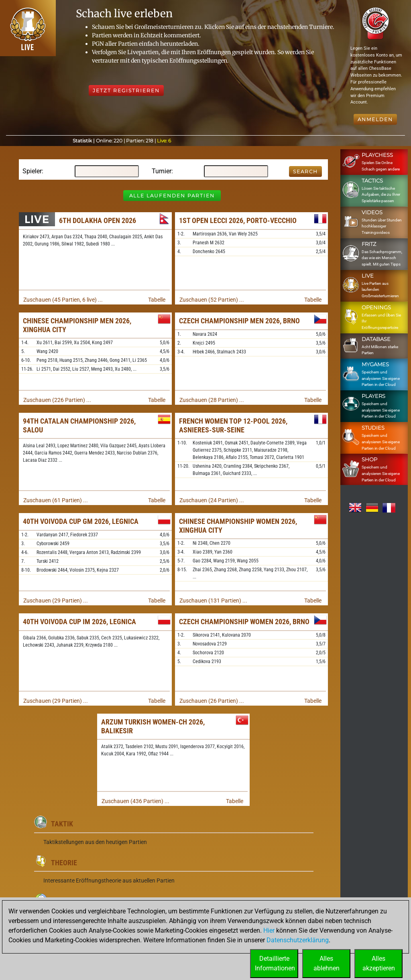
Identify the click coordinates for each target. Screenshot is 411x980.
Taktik (62, 824)
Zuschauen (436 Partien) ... (135, 801)
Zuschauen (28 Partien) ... (212, 400)
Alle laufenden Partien (172, 196)
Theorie (64, 863)
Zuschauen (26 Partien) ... (212, 701)
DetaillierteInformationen (275, 963)
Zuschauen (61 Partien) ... (56, 500)
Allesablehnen (327, 963)
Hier (269, 930)
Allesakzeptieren (379, 963)
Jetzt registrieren (126, 90)
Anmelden (375, 119)
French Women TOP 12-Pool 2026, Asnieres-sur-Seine (233, 425)
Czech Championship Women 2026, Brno (244, 622)
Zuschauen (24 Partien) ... (212, 500)
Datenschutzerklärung (298, 940)
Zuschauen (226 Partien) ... (57, 400)
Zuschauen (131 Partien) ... (213, 601)
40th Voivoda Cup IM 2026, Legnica (79, 622)
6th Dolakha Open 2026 (98, 220)
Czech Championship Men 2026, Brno (239, 321)
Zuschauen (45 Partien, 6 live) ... (63, 300)
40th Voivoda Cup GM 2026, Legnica (81, 521)
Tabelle (157, 300)
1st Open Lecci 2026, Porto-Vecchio (238, 220)
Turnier (162, 171)
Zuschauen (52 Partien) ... (212, 300)
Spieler (32, 171)
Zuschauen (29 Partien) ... (56, 601)
